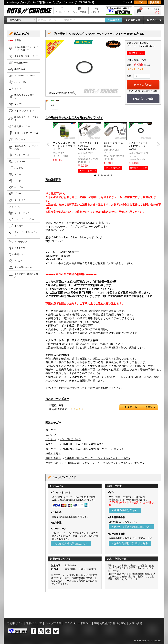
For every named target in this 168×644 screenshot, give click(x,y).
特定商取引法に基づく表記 (110, 623)
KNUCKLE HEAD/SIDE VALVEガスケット (86, 444)
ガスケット (52, 430)
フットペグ (17, 200)
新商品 (15, 40)
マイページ (152, 20)
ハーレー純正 (18, 82)
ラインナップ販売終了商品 (23, 275)
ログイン (141, 2)
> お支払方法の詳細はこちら (71, 544)
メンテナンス (18, 242)
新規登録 (155, 2)
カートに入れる (143, 85)
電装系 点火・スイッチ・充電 (23, 147)
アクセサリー (18, 248)
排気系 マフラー (19, 127)
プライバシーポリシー (78, 623)
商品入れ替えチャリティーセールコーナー (23, 48)
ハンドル (16, 168)
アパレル (16, 261)
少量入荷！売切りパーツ (23, 56)
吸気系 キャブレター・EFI (22, 96)
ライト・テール (19, 155)
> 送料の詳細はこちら (125, 510)
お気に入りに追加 (143, 99)
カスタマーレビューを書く (138, 407)
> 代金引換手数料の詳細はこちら (131, 527)
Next (158, 144)
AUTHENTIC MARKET (22, 76)
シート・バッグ (19, 213)
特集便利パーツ (19, 63)
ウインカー (17, 162)
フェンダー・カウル (21, 219)
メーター (16, 181)
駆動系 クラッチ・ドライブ (23, 119)
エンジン (51, 435)
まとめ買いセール (20, 267)
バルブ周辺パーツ (71, 439)
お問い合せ (96, 12)
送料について (34, 623)
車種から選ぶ (53, 454)
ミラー (15, 175)
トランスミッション (21, 111)
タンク (15, 207)
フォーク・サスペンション (23, 234)
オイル (15, 88)
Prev (48, 144)
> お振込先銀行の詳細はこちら (130, 543)
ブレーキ (16, 194)
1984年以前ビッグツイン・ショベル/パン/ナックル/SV (98, 458)
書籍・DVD (17, 254)
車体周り (16, 226)
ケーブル (16, 187)
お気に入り (134, 20)
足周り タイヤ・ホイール (23, 133)
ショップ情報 (80, 12)
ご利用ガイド (62, 12)
